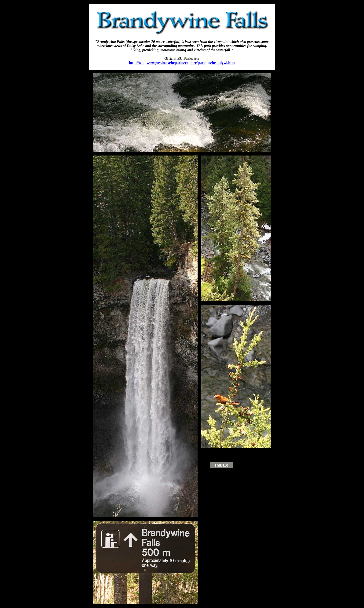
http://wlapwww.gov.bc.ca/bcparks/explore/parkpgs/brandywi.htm (182, 63)
